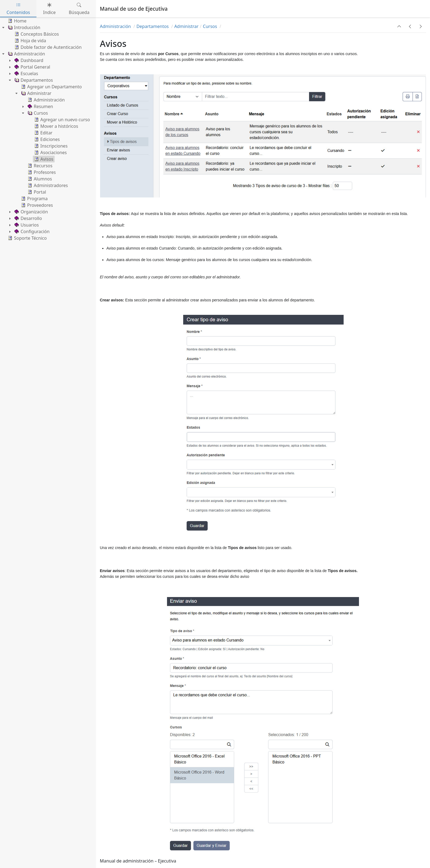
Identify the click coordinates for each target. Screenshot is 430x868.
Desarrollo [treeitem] (28, 218)
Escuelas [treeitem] (26, 73)
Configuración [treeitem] (32, 231)
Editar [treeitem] (43, 133)
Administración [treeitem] (26, 54)
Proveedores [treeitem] (36, 205)
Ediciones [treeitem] (46, 139)
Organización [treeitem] (31, 212)
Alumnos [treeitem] (39, 179)
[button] (399, 26)
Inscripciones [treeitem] (50, 146)
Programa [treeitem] (34, 199)
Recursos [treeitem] (39, 166)
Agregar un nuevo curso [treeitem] (62, 120)
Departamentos (153, 26)
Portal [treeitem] (36, 192)
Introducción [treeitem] (24, 27)
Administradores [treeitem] (47, 185)
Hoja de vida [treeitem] (30, 41)
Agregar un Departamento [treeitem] (51, 87)
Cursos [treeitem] (37, 113)
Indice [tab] (49, 9)
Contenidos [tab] (18, 9)
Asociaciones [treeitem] (50, 152)
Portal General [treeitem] (32, 67)
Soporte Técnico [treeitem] (27, 238)
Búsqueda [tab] (79, 9)
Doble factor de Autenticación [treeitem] (48, 47)
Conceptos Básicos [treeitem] (36, 34)
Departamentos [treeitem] (33, 80)
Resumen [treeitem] (40, 106)
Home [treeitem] (17, 21)
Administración (116, 26)
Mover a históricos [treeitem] (56, 126)
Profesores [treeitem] (41, 172)
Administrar (186, 26)
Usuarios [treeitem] (26, 225)
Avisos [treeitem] (43, 159)
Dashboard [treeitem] (28, 60)
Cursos (211, 26)
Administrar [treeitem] (36, 93)
